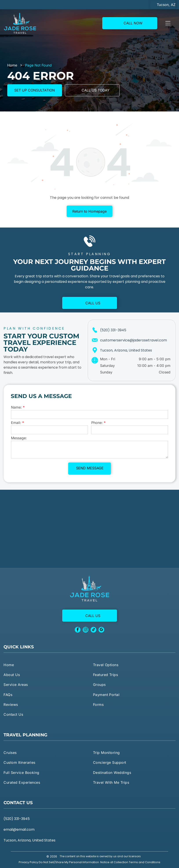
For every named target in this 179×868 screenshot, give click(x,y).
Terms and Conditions (145, 862)
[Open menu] (168, 23)
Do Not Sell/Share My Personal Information (69, 862)
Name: (16, 407)
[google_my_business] (101, 630)
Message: (19, 438)
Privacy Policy (28, 862)
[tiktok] (93, 630)
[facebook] (78, 630)
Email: (16, 423)
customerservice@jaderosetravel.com (133, 340)
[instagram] (86, 630)
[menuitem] (45, 664)
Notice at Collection (114, 862)
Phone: (97, 423)
